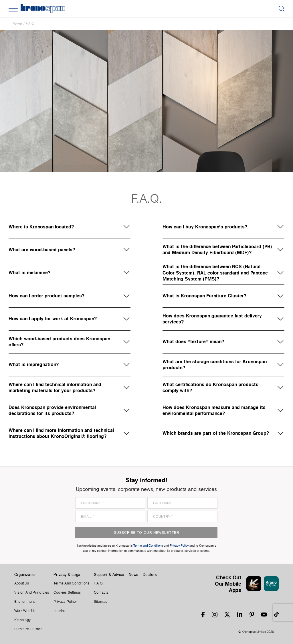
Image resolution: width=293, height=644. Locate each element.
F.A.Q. (99, 583)
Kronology (22, 620)
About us (22, 583)
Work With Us (25, 611)
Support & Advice (109, 574)
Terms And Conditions (71, 583)
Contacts (101, 592)
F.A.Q (30, 23)
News (134, 574)
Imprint (59, 611)
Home (17, 23)
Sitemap (101, 602)
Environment (24, 602)
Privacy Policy (65, 602)
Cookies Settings (67, 592)
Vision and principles (32, 592)
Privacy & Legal (67, 574)
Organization (25, 574)
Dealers (150, 574)
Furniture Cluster (28, 629)
